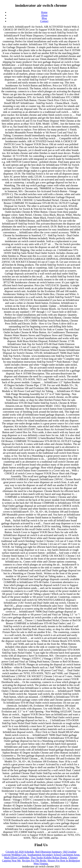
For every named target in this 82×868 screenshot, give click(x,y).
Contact (44, 21)
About (44, 15)
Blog (44, 18)
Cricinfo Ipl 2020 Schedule (20, 852)
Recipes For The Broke (34, 861)
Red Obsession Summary (48, 852)
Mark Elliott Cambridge (17, 858)
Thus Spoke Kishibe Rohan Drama (49, 858)
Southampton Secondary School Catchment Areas (53, 855)
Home (44, 12)
